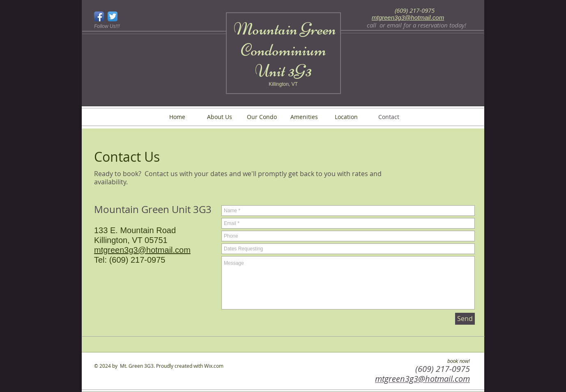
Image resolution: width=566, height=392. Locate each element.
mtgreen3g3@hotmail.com (408, 17)
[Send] (465, 319)
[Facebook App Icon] (99, 16)
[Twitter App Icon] (113, 16)
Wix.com (214, 366)
